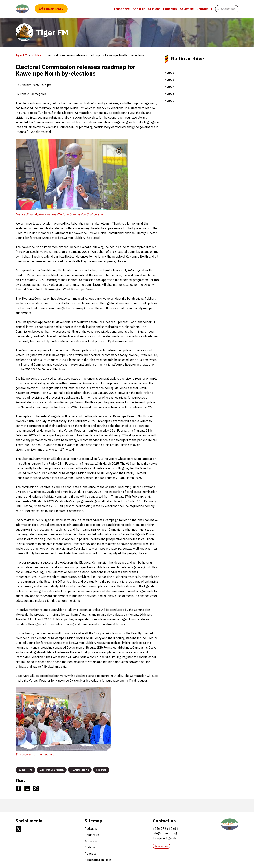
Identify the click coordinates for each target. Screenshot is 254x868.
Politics (36, 55)
